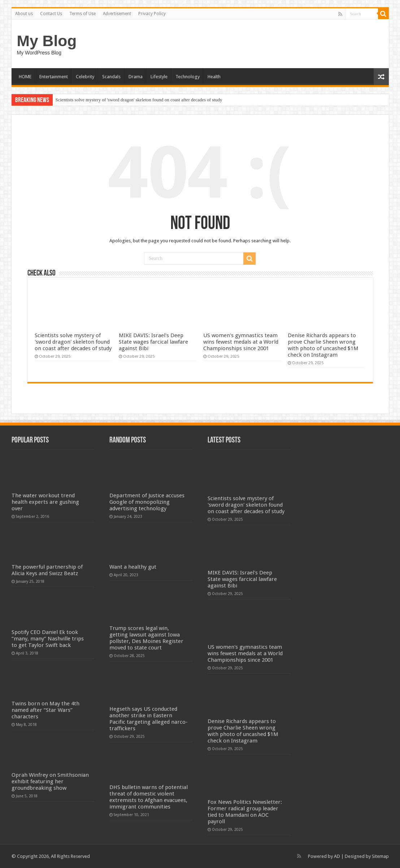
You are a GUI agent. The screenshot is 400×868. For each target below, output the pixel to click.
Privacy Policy (152, 14)
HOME (25, 77)
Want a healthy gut (133, 567)
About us (24, 14)
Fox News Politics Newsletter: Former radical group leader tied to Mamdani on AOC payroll (245, 812)
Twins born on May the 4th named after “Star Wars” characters (45, 710)
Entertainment (54, 77)
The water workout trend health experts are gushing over (45, 502)
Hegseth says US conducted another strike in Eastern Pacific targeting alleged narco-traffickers (149, 719)
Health (214, 77)
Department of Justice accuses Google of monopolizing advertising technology (147, 502)
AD (337, 856)
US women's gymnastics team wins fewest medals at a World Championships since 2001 (241, 342)
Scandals (111, 77)
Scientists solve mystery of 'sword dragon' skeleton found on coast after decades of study (139, 100)
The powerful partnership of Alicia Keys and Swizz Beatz (47, 570)
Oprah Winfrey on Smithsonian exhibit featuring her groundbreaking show (50, 781)
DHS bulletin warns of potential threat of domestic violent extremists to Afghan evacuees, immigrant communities (149, 797)
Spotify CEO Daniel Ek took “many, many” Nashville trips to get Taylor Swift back (48, 639)
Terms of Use (82, 14)
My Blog (47, 41)
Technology (188, 77)
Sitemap (380, 856)
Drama (136, 77)
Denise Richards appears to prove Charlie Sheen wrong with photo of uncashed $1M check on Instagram (323, 345)
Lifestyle (159, 77)
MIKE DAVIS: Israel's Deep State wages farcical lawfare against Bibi (153, 342)
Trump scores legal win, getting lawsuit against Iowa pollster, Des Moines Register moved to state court (146, 638)
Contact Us (51, 14)
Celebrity (85, 77)
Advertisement (117, 14)
